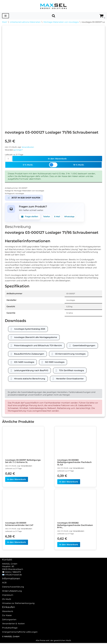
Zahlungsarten (9, 624)
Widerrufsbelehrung (12, 596)
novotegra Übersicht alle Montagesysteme (36, 338)
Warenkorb (8, 616)
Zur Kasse (7, 620)
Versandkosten (30, 146)
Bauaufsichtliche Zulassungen (29, 354)
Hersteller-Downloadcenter (70, 379)
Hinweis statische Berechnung (30, 379)
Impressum (8, 600)
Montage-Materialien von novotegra (61, 22)
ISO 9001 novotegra (55, 362)
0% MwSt (7, 604)
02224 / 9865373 (13, 577)
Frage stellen (30, 216)
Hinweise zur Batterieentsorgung (18, 608)
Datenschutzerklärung (13, 591)
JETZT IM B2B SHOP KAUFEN (24, 198)
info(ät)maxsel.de (13, 580)
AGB (4, 587)
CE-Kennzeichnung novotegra (70, 354)
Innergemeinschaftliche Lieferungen (20, 637)
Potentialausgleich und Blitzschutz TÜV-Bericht (38, 346)
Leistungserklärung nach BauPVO (31, 371)
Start (5, 22)
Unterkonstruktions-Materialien (25, 22)
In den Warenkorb (57, 158)
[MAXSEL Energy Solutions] (53, 6)
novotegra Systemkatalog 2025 (30, 329)
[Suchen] (53, 16)
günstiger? (19, 149)
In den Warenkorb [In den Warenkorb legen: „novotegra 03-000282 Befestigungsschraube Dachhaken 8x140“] (69, 546)
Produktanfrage (10, 632)
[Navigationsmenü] (6, 16)
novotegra (21, 193)
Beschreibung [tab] (18, 227)
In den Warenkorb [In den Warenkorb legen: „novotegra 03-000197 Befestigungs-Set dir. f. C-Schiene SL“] (17, 480)
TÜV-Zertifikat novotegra (71, 371)
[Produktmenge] (8, 158)
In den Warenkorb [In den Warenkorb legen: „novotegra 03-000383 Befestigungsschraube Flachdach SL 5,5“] (69, 482)
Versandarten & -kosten (13, 628)
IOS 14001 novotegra (24, 362)
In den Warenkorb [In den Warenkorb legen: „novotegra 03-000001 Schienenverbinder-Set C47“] (17, 543)
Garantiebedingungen (84, 346)
